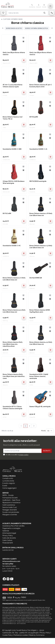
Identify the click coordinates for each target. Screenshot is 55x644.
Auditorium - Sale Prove (11, 500)
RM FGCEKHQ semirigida (38, 181)
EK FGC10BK (7, 213)
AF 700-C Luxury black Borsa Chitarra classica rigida (13, 86)
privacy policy (24, 455)
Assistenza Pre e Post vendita (13, 526)
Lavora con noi (8, 550)
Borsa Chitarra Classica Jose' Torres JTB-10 (13, 118)
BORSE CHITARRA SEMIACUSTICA (37, 28)
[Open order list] (52, 13)
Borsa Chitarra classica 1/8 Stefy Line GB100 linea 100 (41, 214)
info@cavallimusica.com (11, 561)
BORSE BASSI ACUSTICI (14, 28)
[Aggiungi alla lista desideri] (23, 38)
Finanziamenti (8, 543)
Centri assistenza (9, 505)
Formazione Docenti (10, 498)
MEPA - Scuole (8, 495)
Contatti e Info (8, 478)
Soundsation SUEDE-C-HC (12, 246)
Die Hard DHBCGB (36, 278)
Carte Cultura (7, 540)
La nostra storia (8, 481)
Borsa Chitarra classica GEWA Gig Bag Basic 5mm (40, 311)
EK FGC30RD (34, 117)
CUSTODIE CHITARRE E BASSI (13, 19)
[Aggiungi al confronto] (23, 41)
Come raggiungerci (9, 488)
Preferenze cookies (21, 635)
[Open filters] (3, 13)
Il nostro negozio (9, 483)
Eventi (5, 486)
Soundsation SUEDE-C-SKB (12, 149)
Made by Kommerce (37, 635)
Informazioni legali (9, 533)
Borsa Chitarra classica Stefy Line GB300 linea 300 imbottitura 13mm (14, 376)
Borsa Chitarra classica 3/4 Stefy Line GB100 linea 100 (14, 311)
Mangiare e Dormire (10, 515)
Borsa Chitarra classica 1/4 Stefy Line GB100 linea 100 (41, 247)
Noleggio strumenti (10, 510)
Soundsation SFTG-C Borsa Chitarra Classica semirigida (12, 408)
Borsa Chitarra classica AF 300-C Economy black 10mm (41, 86)
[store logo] (10, 5)
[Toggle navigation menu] (50, 6)
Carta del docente (9, 538)
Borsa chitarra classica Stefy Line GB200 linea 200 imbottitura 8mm (13, 344)
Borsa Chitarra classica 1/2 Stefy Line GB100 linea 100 (14, 279)
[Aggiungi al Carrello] (24, 60)
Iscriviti (47, 451)
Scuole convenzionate (11, 512)
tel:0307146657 (8, 564)
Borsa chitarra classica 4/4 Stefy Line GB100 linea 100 (41, 343)
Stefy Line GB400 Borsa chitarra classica (14, 54)
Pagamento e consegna (11, 528)
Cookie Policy (7, 635)
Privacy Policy (8, 536)
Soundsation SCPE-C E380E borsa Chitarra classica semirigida (39, 376)
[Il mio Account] (39, 6)
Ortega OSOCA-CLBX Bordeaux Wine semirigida (14, 182)
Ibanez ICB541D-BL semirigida (40, 407)
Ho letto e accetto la (17, 455)
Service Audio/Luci (10, 507)
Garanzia (6, 531)
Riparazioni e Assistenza (11, 503)
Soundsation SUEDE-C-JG (38, 149)
